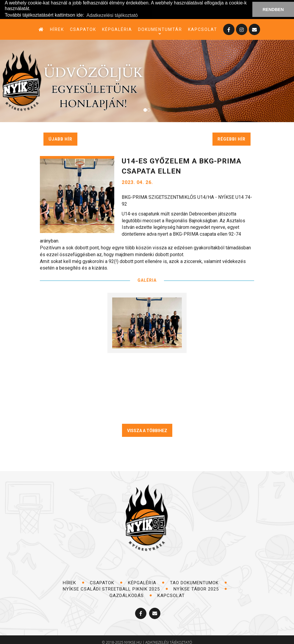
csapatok (83, 26)
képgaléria (117, 26)
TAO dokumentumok (198, 579)
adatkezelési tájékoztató (169, 639)
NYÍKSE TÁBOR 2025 (200, 585)
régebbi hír (232, 135)
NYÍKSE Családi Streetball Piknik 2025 (115, 585)
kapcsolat (203, 26)
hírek (57, 26)
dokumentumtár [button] (160, 26)
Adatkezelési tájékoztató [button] (112, 12)
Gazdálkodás (131, 591)
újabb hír (60, 135)
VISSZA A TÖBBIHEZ (147, 427)
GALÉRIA (147, 276)
